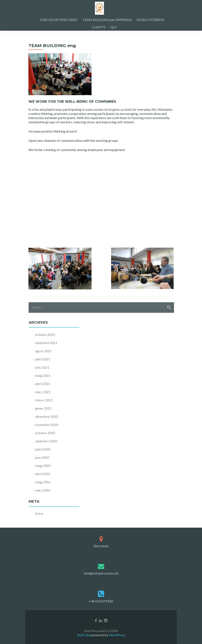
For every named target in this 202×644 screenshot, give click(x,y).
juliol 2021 (43, 359)
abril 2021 (43, 384)
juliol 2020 (43, 449)
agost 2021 (43, 351)
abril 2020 (43, 474)
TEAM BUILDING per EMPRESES (107, 20)
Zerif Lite (84, 635)
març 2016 (43, 490)
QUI (113, 27)
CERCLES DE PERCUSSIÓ (59, 20)
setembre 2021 (46, 343)
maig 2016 (43, 482)
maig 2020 (43, 466)
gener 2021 (43, 408)
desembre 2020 (47, 416)
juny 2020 (42, 457)
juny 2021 (42, 367)
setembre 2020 (46, 441)
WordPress (117, 635)
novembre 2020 (47, 425)
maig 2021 (43, 375)
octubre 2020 (45, 433)
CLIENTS (99, 27)
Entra (39, 513)
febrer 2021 (44, 400)
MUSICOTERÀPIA (151, 20)
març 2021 (43, 392)
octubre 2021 (45, 334)
